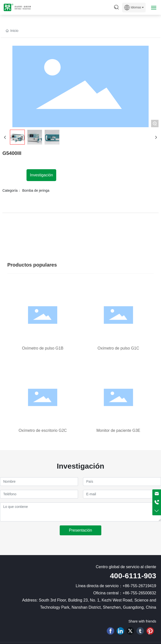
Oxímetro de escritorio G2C (43, 430)
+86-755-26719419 (139, 586)
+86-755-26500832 (139, 593)
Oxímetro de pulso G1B (43, 348)
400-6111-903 (133, 576)
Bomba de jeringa (36, 190)
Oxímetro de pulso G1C (118, 348)
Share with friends (142, 621)
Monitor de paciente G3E (118, 430)
